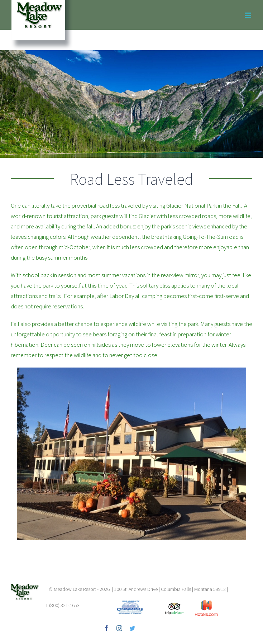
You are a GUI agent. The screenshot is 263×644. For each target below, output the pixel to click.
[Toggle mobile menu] (248, 15)
